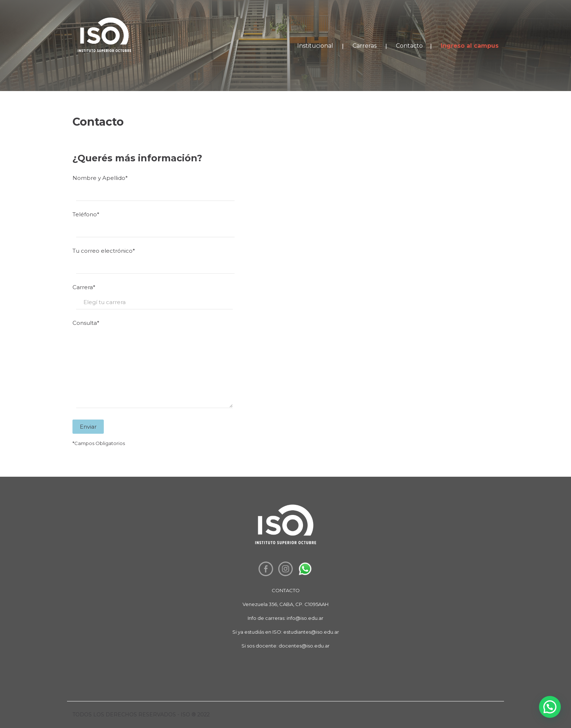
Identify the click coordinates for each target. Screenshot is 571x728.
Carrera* (285, 298)
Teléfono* (285, 226)
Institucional (315, 46)
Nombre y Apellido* (285, 190)
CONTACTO (286, 590)
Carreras (365, 46)
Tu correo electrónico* (285, 262)
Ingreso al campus (470, 46)
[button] (550, 707)
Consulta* (285, 367)
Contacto (409, 46)
